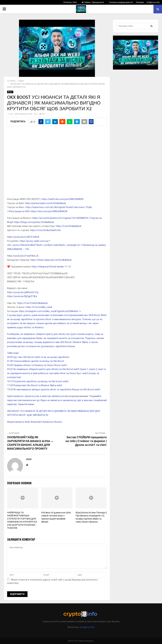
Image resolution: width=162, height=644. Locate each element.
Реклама (140, 2)
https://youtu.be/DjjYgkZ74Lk (22, 296)
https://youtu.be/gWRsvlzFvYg (23, 292)
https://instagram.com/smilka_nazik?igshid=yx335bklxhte (57, 319)
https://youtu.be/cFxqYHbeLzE (23, 256)
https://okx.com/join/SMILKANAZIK (49, 211)
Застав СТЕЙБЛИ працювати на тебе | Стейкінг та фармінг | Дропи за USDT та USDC (86, 441)
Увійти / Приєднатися (93, 2)
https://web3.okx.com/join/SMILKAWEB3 (63, 199)
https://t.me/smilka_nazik (39, 307)
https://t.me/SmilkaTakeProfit (45, 230)
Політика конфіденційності (121, 2)
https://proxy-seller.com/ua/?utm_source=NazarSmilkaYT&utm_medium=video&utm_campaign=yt (57, 245)
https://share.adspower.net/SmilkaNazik (51, 260)
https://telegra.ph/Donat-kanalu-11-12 (51, 267)
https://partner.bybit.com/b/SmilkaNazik (45, 203)
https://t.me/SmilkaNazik (69, 226)
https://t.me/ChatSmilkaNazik (32, 303)
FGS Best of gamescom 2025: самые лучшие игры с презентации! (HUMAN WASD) (56, 517)
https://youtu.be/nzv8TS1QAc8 (23, 237)
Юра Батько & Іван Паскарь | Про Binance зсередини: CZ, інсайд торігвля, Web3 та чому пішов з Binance (91, 517)
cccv (11, 114)
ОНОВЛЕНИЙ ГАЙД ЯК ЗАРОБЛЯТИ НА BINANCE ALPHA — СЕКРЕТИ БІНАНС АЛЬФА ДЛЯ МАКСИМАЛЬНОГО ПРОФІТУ (30, 443)
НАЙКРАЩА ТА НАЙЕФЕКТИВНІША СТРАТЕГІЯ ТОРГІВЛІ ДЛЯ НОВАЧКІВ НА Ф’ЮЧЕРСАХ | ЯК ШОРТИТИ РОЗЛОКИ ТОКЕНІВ (22, 520)
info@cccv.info (153, 2)
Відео (10, 92)
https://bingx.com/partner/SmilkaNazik (34, 222)
